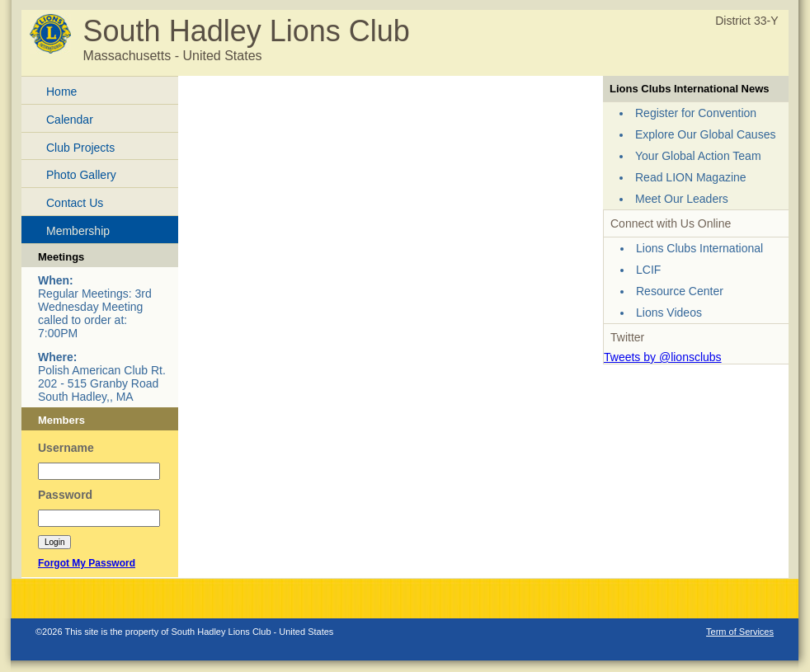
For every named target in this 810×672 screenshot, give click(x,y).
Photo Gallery (81, 175)
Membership (78, 231)
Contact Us (75, 203)
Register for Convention (696, 113)
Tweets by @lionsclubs (663, 357)
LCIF (648, 270)
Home (61, 92)
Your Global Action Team (698, 156)
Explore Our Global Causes (705, 134)
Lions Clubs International (699, 248)
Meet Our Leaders (682, 199)
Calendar (70, 120)
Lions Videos (669, 313)
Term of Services (740, 632)
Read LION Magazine (691, 177)
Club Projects (80, 148)
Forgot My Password (87, 563)
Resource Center (680, 291)
